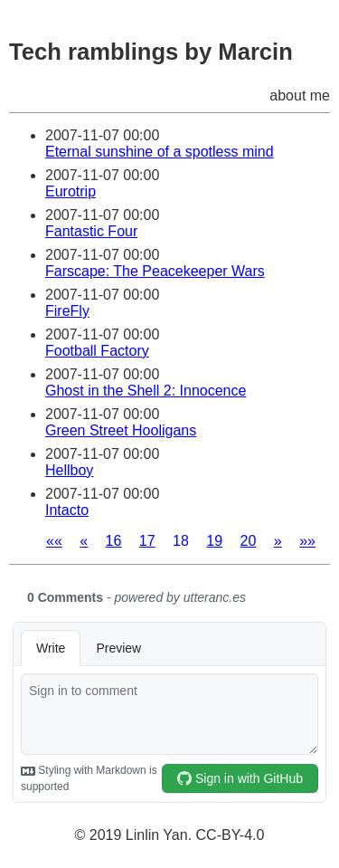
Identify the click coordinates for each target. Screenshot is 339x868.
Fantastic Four (91, 231)
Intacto (67, 510)
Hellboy (69, 470)
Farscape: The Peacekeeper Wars (155, 271)
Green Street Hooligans (121, 430)
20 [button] (249, 541)
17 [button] (147, 541)
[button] (54, 541)
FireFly (67, 311)
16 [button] (114, 541)
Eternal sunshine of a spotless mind (160, 152)
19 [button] (214, 541)
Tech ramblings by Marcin (151, 52)
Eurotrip (71, 191)
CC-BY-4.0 (231, 835)
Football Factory (97, 351)
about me (300, 95)
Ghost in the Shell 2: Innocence (146, 391)
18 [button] (181, 541)
